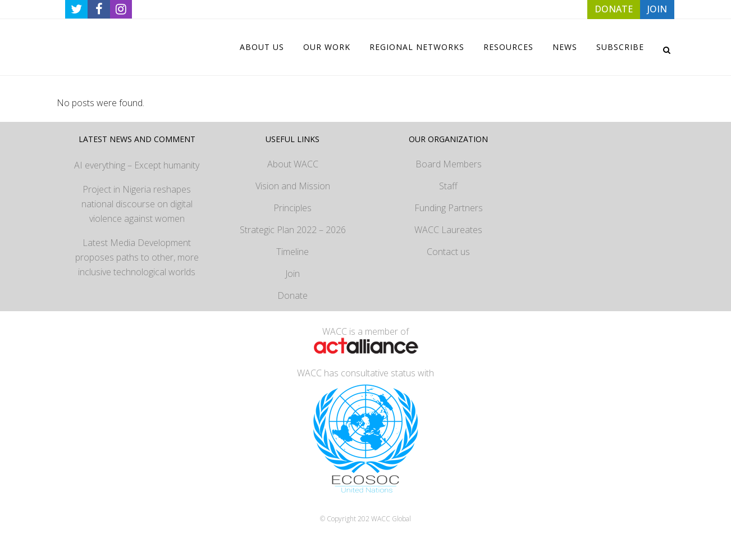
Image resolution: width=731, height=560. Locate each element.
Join (293, 274)
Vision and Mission (293, 186)
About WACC (293, 164)
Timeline (293, 252)
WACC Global (391, 519)
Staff (448, 186)
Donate (293, 295)
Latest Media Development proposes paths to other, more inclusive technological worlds (137, 257)
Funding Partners (449, 208)
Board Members (449, 164)
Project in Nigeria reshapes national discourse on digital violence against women (137, 204)
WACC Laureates (448, 230)
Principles (293, 208)
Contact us (448, 252)
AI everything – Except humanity (137, 165)
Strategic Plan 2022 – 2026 (293, 230)
